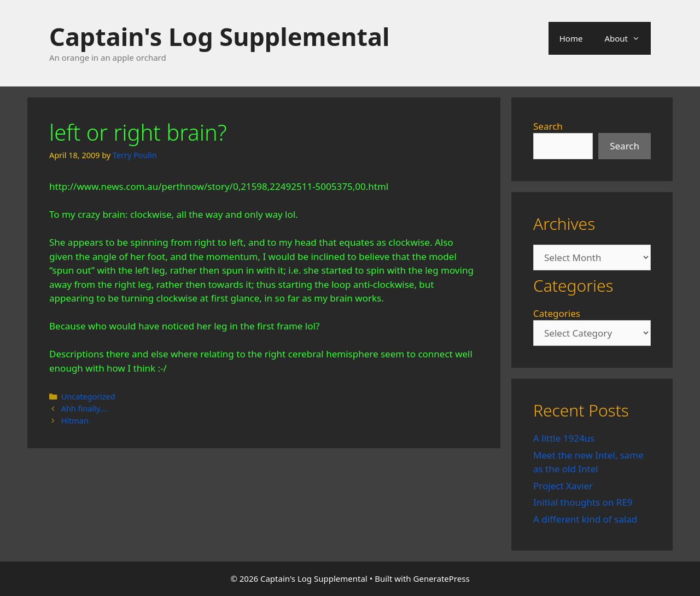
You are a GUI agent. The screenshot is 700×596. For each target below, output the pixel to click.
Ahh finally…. (85, 409)
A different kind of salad (585, 519)
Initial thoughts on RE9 (583, 502)
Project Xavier (563, 486)
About (628, 38)
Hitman (75, 421)
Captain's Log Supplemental (219, 36)
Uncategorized (88, 397)
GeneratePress (442, 578)
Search (548, 126)
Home (571, 38)
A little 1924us (564, 438)
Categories (557, 313)
